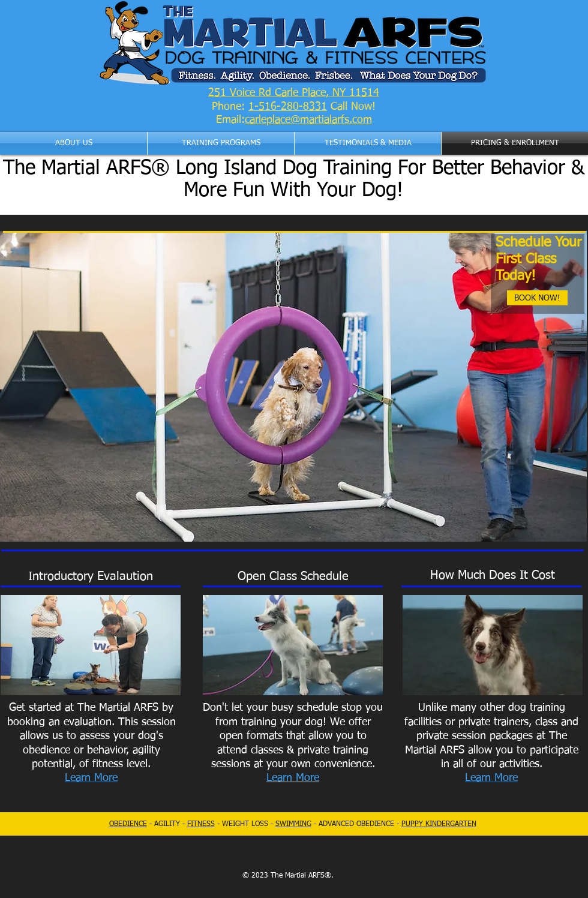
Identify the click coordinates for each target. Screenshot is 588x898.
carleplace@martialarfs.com (308, 120)
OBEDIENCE (128, 824)
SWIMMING (293, 824)
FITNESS (201, 824)
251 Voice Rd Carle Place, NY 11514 (294, 93)
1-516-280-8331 (288, 107)
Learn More (491, 778)
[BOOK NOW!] (537, 298)
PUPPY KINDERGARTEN (439, 824)
